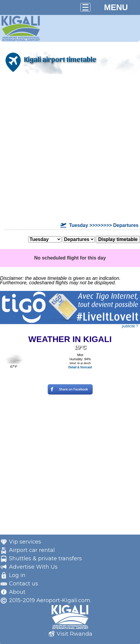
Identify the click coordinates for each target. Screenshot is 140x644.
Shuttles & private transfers (45, 558)
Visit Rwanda (74, 634)
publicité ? (130, 326)
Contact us (24, 584)
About (17, 592)
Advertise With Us (33, 567)
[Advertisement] (70, 148)
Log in (17, 575)
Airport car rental (32, 550)
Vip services (25, 542)
